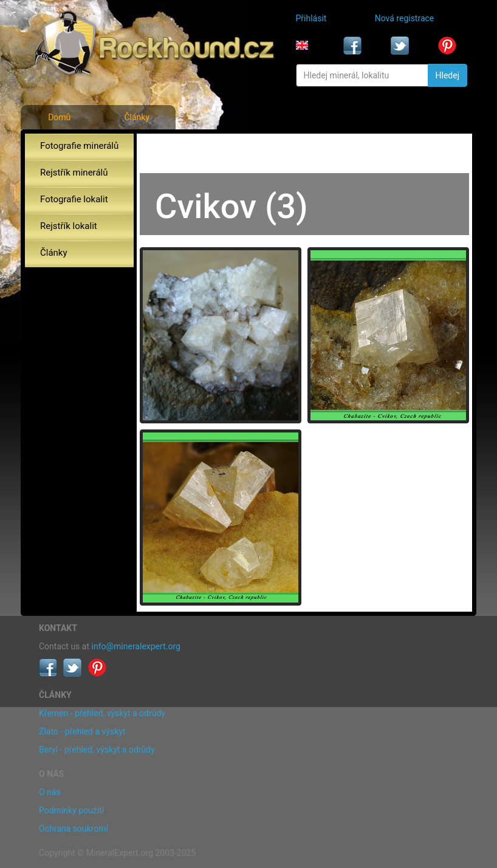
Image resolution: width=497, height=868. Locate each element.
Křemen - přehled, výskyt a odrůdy (102, 713)
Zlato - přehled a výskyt (82, 731)
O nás (50, 792)
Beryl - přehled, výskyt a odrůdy (97, 750)
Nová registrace (405, 18)
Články (137, 117)
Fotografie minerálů (79, 146)
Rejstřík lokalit (69, 226)
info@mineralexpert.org (136, 646)
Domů (59, 117)
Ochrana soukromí (74, 829)
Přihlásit (311, 18)
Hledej (447, 75)
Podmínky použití (71, 810)
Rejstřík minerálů (74, 173)
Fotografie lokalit (74, 199)
